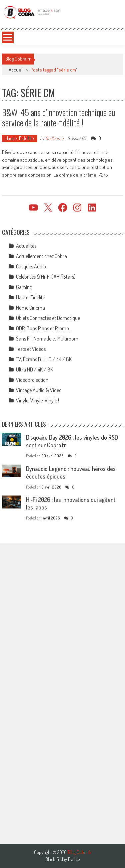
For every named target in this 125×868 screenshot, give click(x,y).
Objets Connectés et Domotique (48, 318)
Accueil (16, 70)
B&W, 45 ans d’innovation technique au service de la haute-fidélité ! (58, 117)
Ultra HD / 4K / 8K (34, 369)
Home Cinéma (30, 308)
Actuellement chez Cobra (41, 256)
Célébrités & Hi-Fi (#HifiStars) (46, 277)
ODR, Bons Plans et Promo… (44, 328)
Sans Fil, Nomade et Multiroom (47, 339)
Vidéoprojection (32, 380)
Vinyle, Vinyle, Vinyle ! (37, 400)
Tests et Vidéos (31, 349)
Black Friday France (62, 859)
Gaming (24, 287)
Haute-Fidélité (20, 138)
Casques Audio (31, 266)
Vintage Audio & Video (39, 390)
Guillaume (54, 138)
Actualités (26, 246)
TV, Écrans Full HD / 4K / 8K (44, 359)
